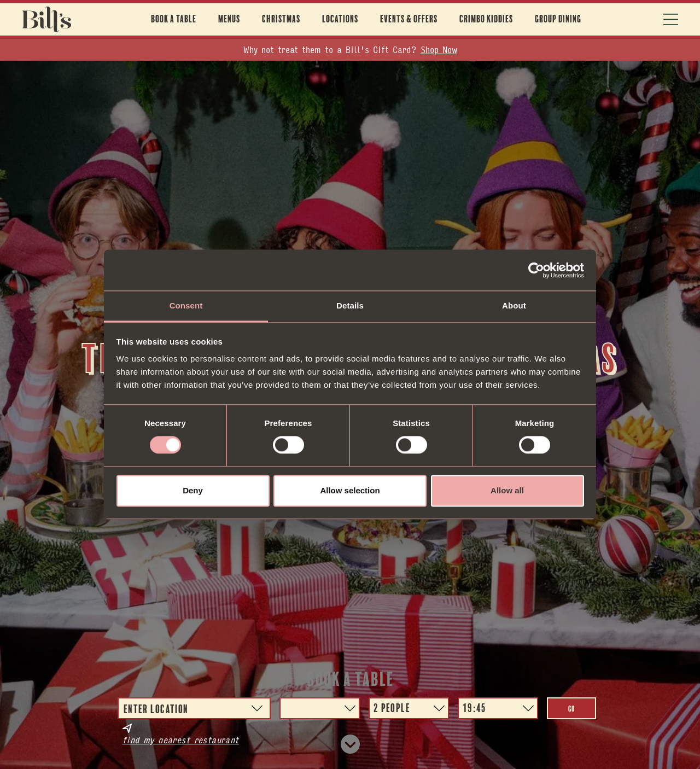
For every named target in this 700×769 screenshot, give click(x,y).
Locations (340, 19)
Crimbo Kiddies (486, 19)
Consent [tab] (186, 305)
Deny (193, 490)
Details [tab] (350, 305)
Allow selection (350, 490)
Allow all (507, 490)
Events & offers (409, 19)
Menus (229, 19)
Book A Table (174, 19)
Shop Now (439, 49)
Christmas (281, 19)
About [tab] (514, 305)
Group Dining (558, 19)
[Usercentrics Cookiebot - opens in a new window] (536, 270)
